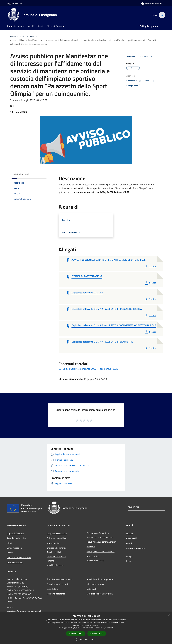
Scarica (150, 266)
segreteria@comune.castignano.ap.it (24, 611)
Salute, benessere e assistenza (101, 551)
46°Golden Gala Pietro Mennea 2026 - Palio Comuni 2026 (88, 369)
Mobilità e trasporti (55, 565)
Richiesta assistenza (56, 594)
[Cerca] (162, 15)
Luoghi (129, 556)
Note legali (91, 589)
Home (13, 36)
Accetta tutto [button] (76, 633)
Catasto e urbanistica (56, 556)
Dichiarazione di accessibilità (100, 594)
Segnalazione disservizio (58, 584)
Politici (10, 553)
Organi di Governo (15, 533)
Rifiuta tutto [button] (97, 633)
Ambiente (91, 547)
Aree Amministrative (17, 538)
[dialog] (86, 628)
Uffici (9, 543)
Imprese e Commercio (57, 548)
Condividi (133, 57)
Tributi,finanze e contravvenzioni (102, 542)
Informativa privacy (95, 584)
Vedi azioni (146, 57)
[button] (86, 639)
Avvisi (32, 36)
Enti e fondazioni (15, 548)
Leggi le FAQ (52, 589)
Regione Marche (14, 3)
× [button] (169, 615)
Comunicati (131, 538)
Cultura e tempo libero (57, 538)
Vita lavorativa (53, 543)
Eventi (129, 561)
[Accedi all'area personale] (151, 4)
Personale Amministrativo (19, 557)
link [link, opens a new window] (112, 628)
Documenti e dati (15, 562)
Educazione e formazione (98, 533)
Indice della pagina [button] (21, 174)
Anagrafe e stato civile (57, 533)
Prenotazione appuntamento (60, 579)
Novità (23, 36)
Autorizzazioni (93, 556)
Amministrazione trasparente (100, 579)
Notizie (130, 533)
